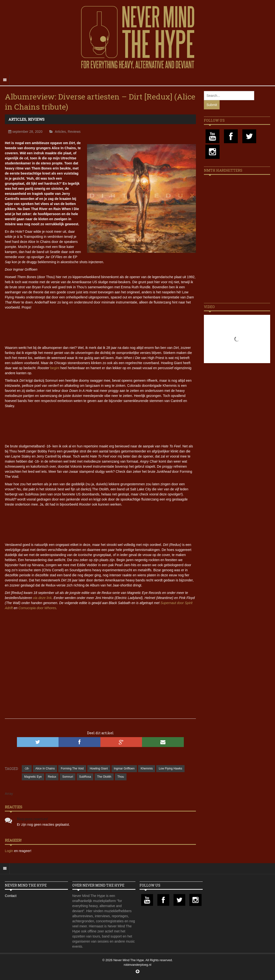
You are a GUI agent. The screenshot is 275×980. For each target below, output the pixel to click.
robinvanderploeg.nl (137, 965)
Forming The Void (72, 768)
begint (55, 368)
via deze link (42, 598)
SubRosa (85, 777)
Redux (52, 777)
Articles (17, 119)
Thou (121, 777)
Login (9, 851)
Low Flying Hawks (170, 768)
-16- (27, 768)
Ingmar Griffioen (124, 768)
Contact (11, 896)
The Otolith (104, 777)
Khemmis (147, 768)
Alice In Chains (45, 768)
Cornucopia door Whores (37, 608)
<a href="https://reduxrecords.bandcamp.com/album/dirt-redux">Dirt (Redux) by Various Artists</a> (100, 425)
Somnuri (68, 777)
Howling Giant (99, 768)
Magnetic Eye (33, 777)
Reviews (36, 119)
